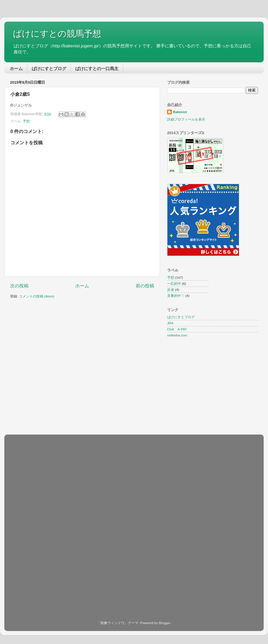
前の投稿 (145, 286)
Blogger (165, 623)
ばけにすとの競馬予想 (57, 34)
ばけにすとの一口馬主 (97, 69)
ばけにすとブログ (49, 69)
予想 (26, 121)
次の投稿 (19, 286)
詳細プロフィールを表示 (186, 119)
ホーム (16, 69)
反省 (171, 290)
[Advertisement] (58, 478)
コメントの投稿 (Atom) (37, 296)
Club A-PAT (177, 329)
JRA (170, 323)
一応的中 (174, 283)
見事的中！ (176, 296)
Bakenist (180, 112)
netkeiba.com (177, 335)
